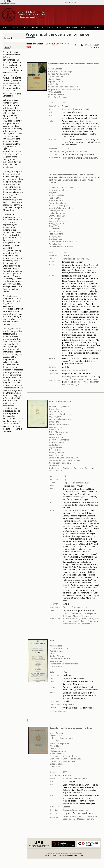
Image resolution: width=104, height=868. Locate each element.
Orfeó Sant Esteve (56, 94)
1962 (65, 672)
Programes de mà (70, 151)
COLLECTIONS (71, 27)
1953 (64, 103)
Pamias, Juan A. (56, 651)
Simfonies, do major (90, 377)
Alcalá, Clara (55, 746)
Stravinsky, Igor (55, 239)
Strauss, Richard (56, 200)
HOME (5, 27)
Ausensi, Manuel (55, 76)
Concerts (83, 151)
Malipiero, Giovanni (58, 751)
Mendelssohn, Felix (57, 229)
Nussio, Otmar (55, 198)
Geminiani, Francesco (58, 221)
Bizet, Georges (55, 218)
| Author (94, 45)
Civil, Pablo (53, 84)
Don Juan (68, 382)
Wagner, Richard (56, 427)
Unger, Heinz (55, 409)
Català (66, 2)
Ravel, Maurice (55, 429)
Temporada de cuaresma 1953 (75, 109)
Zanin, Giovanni (56, 455)
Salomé (97, 379)
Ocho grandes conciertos (61, 401)
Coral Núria (54, 465)
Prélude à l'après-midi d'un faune (77, 379)
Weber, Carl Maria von (59, 424)
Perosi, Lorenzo (55, 69)
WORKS (59, 27)
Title (87, 45)
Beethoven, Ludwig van (59, 206)
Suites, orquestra (90, 158)
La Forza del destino (83, 624)
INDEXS (50, 27)
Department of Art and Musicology (57, 853)
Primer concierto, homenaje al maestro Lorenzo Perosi (74, 64)
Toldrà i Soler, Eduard (58, 203)
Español (73, 2)
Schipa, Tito (54, 226)
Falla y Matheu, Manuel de (61, 432)
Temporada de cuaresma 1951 (76, 483)
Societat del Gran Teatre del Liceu (63, 87)
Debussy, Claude (56, 211)
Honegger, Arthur (56, 223)
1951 (65, 476)
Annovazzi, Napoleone (58, 190)
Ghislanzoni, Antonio (59, 648)
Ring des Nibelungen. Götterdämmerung (77, 617)
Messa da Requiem (86, 819)
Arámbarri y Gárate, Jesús (60, 414)
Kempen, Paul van (57, 195)
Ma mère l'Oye (79, 621)
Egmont (78, 384)
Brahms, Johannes (57, 216)
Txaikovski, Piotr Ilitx (58, 213)
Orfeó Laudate (55, 92)
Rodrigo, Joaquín (56, 236)
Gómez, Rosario (55, 79)
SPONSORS (85, 27)
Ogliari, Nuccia (55, 447)
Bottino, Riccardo (57, 656)
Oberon (66, 613)
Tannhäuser (76, 613)
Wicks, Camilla (55, 445)
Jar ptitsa (78, 382)
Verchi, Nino (55, 653)
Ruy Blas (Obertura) (71, 377)
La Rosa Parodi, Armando (59, 74)
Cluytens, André (56, 411)
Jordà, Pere (54, 422)
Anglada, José (55, 417)
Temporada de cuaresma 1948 (76, 259)
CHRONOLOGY (38, 27)
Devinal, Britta (55, 450)
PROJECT (15, 27)
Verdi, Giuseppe (56, 435)
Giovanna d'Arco (70, 816)
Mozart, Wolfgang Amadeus (61, 208)
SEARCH (25, 27)
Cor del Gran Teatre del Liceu (62, 463)
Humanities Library (76, 853)
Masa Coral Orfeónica (58, 97)
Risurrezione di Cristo (71, 158)
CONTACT (97, 27)
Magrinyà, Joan (56, 661)
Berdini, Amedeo (56, 453)
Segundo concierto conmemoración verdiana (71, 728)
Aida (52, 641)
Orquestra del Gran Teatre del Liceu (64, 89)
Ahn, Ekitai (53, 193)
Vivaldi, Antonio (56, 437)
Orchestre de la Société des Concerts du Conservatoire (73, 468)
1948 (64, 252)
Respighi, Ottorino (57, 234)
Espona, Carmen (55, 82)
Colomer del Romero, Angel (60, 71)
